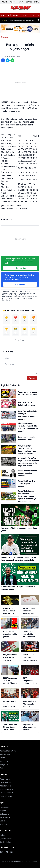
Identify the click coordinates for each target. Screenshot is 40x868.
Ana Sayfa (5, 15)
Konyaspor (4, 807)
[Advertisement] (20, 83)
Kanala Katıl (20, 268)
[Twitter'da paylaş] (8, 60)
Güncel (15, 15)
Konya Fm (4, 765)
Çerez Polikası (6, 839)
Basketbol (4, 821)
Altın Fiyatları (5, 786)
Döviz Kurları (5, 782)
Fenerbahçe (5, 817)
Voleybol (4, 824)
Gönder (32, 378)
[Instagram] (12, 852)
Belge (2, 768)
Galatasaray (5, 814)
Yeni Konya (5, 761)
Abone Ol (20, 284)
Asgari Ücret (5, 779)
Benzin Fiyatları (6, 796)
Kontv (2, 758)
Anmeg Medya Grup (8, 751)
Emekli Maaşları (6, 793)
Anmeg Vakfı (5, 754)
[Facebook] (1, 852)
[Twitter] (7, 852)
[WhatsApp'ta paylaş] (12, 60)
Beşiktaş (3, 810)
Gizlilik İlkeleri (5, 842)
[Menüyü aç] (2, 8)
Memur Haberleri (7, 789)
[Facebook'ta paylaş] (3, 60)
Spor (32, 15)
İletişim (3, 835)
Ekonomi (24, 15)
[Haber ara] (38, 20)
